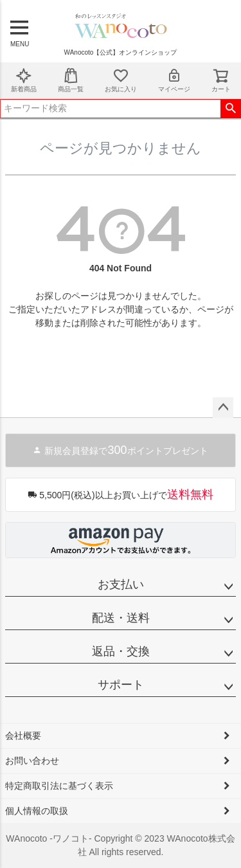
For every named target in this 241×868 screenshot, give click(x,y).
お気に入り (121, 80)
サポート (121, 685)
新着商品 (24, 80)
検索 (230, 109)
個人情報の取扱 (37, 811)
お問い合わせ (32, 761)
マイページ (174, 80)
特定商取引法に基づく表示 (59, 786)
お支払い (121, 584)
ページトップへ (223, 408)
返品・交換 (121, 651)
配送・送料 (121, 618)
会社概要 (23, 736)
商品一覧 (71, 80)
